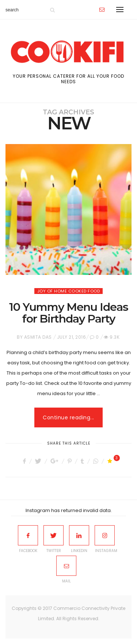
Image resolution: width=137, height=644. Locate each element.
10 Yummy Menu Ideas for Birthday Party (69, 313)
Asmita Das (38, 337)
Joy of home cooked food (69, 291)
